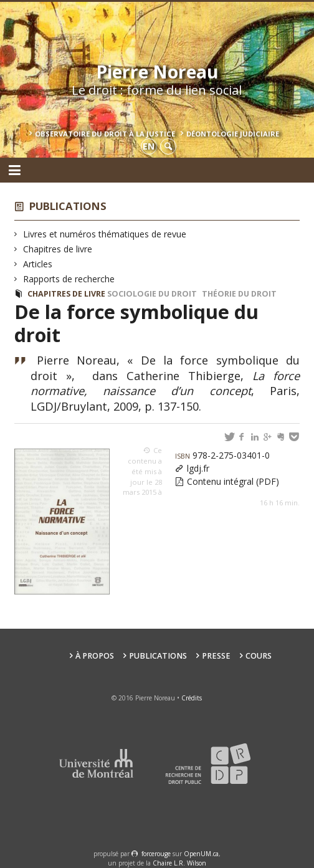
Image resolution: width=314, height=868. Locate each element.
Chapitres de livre (58, 249)
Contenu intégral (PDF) (233, 481)
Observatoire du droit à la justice (105, 134)
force (156, 854)
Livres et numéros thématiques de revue (105, 234)
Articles (38, 264)
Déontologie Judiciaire (233, 134)
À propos (95, 656)
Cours (259, 656)
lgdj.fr (198, 468)
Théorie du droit (239, 294)
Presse (216, 656)
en (149, 146)
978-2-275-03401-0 (222, 455)
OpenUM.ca (201, 854)
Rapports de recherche (69, 279)
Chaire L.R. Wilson (179, 863)
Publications (68, 206)
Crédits (192, 698)
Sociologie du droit (152, 294)
